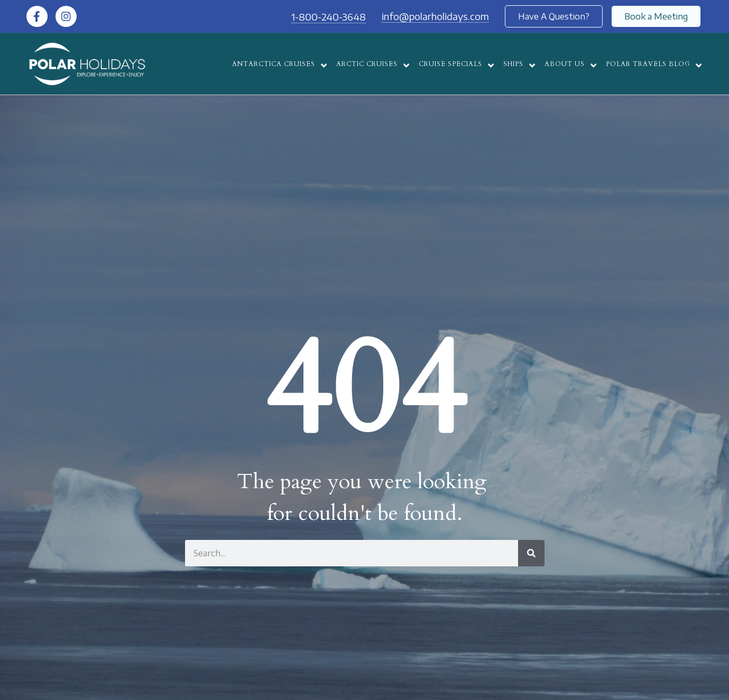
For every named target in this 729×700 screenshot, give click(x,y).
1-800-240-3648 (329, 17)
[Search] (531, 553)
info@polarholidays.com (435, 16)
